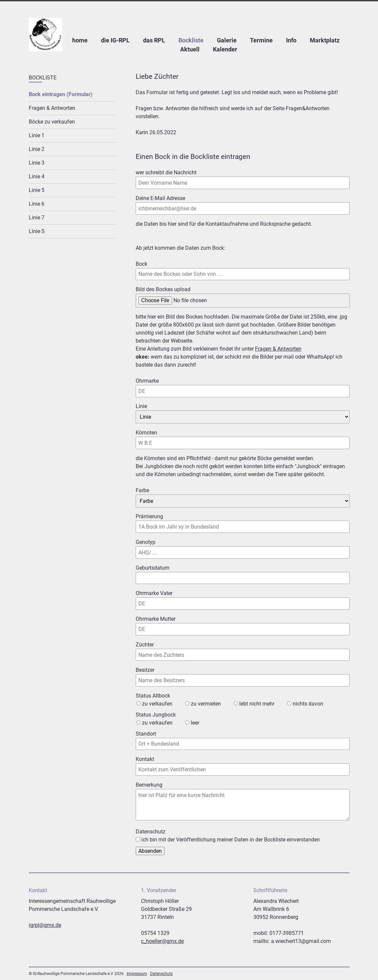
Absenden (150, 851)
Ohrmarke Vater (154, 593)
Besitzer (145, 670)
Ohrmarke (148, 380)
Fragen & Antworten (278, 349)
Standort (146, 734)
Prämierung (149, 516)
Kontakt (145, 759)
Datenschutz (161, 974)
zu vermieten (206, 704)
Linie (148, 406)
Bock (148, 264)
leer (195, 723)
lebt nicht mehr (257, 704)
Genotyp (146, 542)
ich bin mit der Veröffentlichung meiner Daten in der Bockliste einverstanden (231, 840)
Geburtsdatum (153, 568)
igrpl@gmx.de (45, 925)
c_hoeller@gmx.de (162, 941)
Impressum (137, 974)
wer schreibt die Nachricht (166, 172)
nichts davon (308, 704)
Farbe (142, 490)
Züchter (145, 645)
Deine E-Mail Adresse (160, 198)
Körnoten (148, 432)
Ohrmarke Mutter (156, 619)
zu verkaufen (157, 704)
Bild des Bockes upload (163, 289)
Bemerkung (149, 785)
